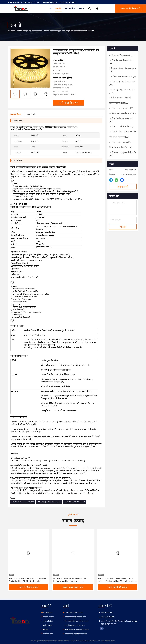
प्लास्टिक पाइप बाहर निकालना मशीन (76, 634)
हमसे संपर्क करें (48, 625)
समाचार (81, 8)
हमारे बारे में (70, 8)
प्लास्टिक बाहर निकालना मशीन (74, 613)
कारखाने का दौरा (48, 617)
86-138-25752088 (67, 2)
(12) (121, 127)
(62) (123, 83)
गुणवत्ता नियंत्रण (48, 621)
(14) (122, 70)
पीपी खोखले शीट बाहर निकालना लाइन (76, 621)
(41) (120, 98)
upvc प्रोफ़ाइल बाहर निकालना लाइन (49, 502)
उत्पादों (58, 8)
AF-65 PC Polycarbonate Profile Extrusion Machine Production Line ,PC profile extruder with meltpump (117, 580)
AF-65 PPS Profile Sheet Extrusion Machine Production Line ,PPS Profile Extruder (27, 580)
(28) (119, 103)
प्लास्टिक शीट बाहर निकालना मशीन (76, 617)
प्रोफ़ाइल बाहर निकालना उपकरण (75, 502)
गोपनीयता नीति (48, 634)
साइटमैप (46, 630)
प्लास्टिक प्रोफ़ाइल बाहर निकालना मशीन (29, 31)
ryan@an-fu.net (50, 2)
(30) (121, 120)
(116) (122, 91)
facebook (102, 629)
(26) (122, 132)
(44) (123, 77)
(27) (122, 55)
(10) (120, 142)
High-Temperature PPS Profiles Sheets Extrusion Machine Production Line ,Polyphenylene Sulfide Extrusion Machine (71, 580)
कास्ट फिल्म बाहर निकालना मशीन (75, 625)
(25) (122, 113)
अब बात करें (123, 187)
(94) (121, 62)
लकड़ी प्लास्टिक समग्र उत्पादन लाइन (23, 502)
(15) (119, 137)
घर (51, 8)
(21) (121, 108)
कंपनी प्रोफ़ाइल (48, 613)
